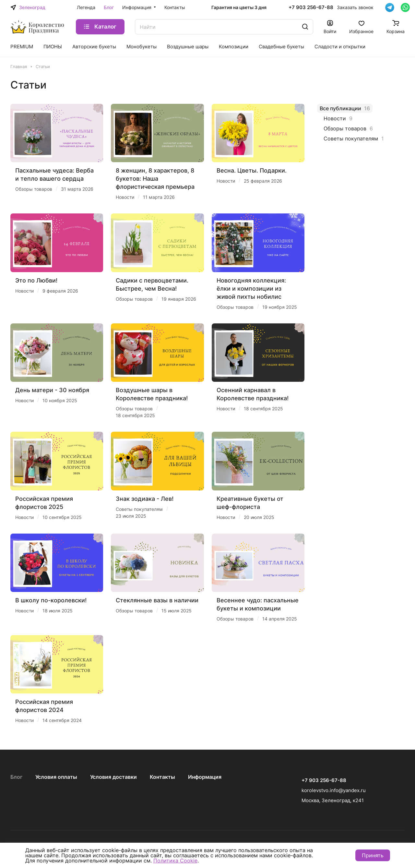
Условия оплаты (56, 777)
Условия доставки (113, 777)
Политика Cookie (175, 861)
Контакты (162, 777)
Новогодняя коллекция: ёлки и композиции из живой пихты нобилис (251, 289)
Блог (16, 777)
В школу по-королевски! (51, 600)
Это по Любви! (36, 280)
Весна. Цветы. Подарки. (252, 170)
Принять (373, 855)
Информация (205, 777)
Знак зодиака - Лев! (145, 499)
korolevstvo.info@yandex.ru (334, 790)
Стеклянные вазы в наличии (157, 600)
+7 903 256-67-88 (311, 7)
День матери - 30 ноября (52, 390)
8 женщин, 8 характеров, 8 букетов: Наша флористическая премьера (155, 179)
